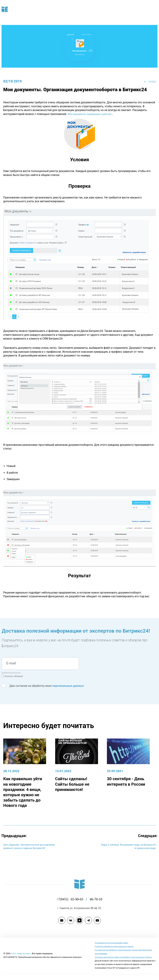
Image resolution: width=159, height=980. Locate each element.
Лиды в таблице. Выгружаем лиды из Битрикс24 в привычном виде (131, 846)
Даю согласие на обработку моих (44, 685)
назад (149, 81)
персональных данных (69, 686)
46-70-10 (98, 902)
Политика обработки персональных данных (116, 950)
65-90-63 (78, 902)
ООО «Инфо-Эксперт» (23, 959)
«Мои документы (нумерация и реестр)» (69, 114)
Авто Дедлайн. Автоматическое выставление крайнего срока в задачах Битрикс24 (30, 848)
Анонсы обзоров (14, 676)
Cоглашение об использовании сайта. (113, 946)
